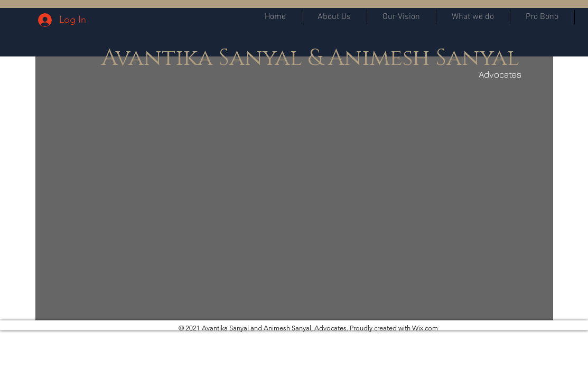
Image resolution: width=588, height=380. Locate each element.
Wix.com (425, 328)
